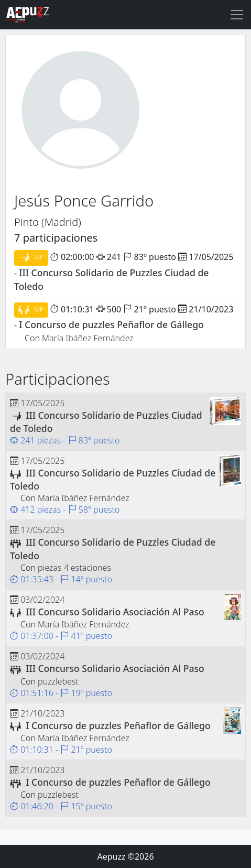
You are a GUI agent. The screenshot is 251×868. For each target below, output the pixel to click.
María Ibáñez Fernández (88, 338)
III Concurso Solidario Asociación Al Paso (115, 612)
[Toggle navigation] (237, 15)
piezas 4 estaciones (74, 568)
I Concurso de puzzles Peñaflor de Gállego (111, 324)
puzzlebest (58, 681)
